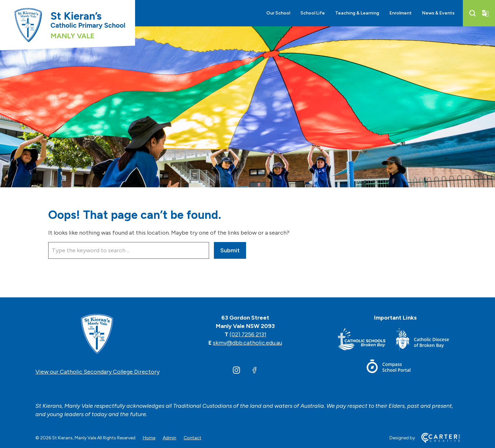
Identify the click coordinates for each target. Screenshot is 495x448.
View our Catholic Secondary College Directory (97, 372)
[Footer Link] (367, 341)
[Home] (97, 334)
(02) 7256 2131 (248, 334)
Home (149, 438)
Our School (278, 13)
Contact (192, 438)
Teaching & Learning (357, 13)
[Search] (472, 13)
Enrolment (401, 13)
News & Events (438, 13)
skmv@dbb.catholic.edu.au (247, 343)
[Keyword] (129, 250)
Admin (170, 438)
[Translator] (485, 13)
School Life (313, 13)
